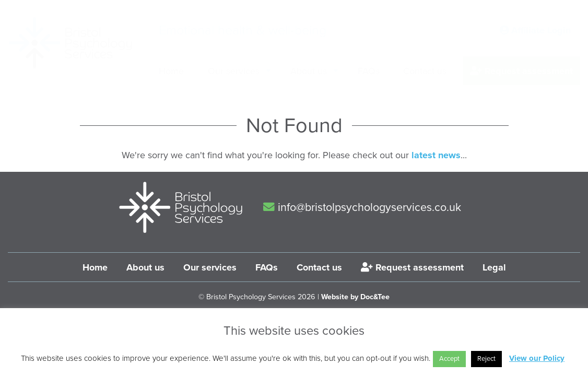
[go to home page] (70, 43)
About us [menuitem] (309, 71)
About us (145, 267)
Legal (494, 267)
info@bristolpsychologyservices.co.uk (362, 207)
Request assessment (412, 267)
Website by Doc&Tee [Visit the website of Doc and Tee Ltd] (355, 297)
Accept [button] (449, 359)
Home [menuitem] (171, 71)
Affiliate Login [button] (535, 30)
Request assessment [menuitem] (521, 71)
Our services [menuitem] (234, 71)
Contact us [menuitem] (425, 71)
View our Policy (537, 358)
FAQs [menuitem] (369, 71)
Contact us (319, 267)
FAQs (267, 267)
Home (95, 267)
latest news (436, 155)
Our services (210, 267)
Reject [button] (486, 359)
